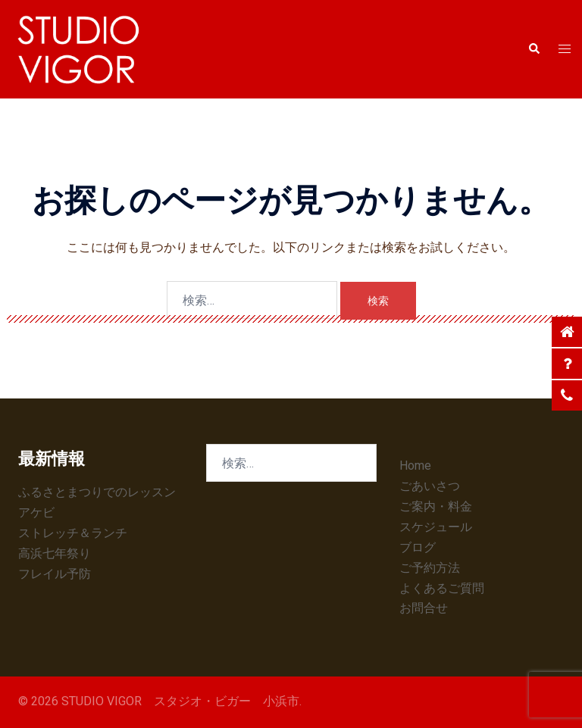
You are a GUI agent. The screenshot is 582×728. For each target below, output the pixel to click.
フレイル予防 (55, 574)
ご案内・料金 (436, 506)
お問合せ (424, 608)
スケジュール (436, 527)
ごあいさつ (430, 486)
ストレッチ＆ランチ (73, 533)
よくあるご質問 (442, 588)
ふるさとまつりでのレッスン (97, 492)
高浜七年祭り (55, 553)
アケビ (36, 512)
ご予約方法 (430, 568)
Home (415, 466)
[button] (533, 49)
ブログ (418, 547)
